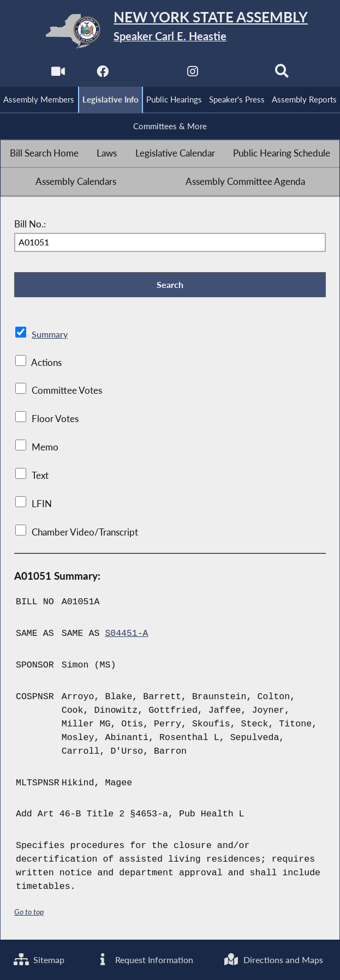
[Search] (282, 74)
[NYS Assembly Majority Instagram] (192, 74)
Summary (50, 335)
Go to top (29, 912)
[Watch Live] (58, 74)
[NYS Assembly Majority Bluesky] (238, 74)
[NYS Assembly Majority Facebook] (102, 74)
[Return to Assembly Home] (170, 31)
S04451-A (127, 635)
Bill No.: (30, 224)
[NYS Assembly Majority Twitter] (148, 74)
